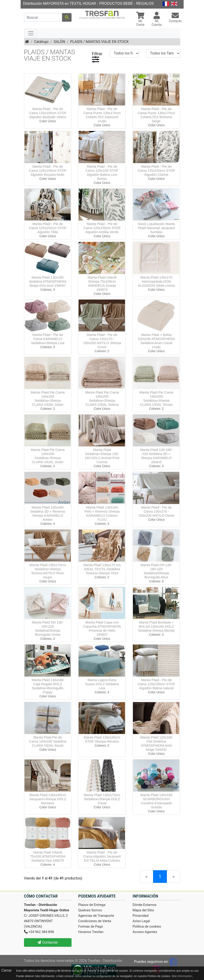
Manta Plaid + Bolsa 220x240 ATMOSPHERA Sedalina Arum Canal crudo (156, 341)
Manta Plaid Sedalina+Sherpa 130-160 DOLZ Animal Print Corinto (102, 456)
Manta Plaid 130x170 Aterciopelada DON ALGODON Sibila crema (156, 281)
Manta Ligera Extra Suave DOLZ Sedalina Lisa (102, 684)
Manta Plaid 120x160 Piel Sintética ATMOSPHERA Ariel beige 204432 (156, 743)
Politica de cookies (147, 926)
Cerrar (6, 970)
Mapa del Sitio (143, 910)
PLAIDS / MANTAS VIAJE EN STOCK (100, 42)
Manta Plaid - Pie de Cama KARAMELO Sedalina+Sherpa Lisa (48, 339)
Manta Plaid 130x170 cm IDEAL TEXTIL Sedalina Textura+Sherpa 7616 (102, 569)
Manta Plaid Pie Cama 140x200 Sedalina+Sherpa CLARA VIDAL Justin (48, 456)
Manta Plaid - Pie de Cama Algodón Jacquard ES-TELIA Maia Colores (102, 856)
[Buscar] (43, 17)
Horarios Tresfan (91, 932)
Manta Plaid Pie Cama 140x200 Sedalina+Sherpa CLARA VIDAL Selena (102, 398)
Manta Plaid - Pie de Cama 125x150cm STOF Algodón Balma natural (156, 684)
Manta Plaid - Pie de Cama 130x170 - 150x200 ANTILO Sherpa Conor (102, 341)
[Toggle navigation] (31, 33)
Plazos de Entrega (92, 905)
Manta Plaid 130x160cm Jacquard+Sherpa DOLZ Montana (48, 799)
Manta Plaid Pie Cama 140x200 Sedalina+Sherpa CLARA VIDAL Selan (48, 398)
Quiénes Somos (90, 910)
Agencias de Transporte (96, 916)
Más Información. (182, 976)
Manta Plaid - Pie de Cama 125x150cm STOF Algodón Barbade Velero (48, 113)
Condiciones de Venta (95, 921)
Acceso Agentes (145, 932)
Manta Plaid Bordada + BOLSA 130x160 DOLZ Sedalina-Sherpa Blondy (156, 626)
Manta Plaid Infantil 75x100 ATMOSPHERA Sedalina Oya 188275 (48, 856)
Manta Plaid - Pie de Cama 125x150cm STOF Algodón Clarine (156, 170)
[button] (140, 20)
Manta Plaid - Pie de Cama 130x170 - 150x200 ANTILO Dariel (156, 511)
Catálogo (41, 42)
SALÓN (59, 42)
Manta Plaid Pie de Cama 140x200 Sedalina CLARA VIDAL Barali (48, 741)
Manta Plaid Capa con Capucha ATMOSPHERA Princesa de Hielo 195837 (102, 628)
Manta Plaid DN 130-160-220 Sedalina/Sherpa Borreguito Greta (48, 628)
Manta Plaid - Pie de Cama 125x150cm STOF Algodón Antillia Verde (102, 228)
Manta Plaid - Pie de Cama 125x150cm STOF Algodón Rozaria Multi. (48, 170)
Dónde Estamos (145, 905)
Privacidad (141, 916)
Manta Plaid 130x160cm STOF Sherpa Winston (102, 739)
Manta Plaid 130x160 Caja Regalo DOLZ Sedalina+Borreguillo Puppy (48, 686)
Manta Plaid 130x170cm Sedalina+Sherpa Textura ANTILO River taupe (48, 571)
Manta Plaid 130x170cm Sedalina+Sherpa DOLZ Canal (102, 799)
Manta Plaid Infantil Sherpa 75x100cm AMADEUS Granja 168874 (102, 283)
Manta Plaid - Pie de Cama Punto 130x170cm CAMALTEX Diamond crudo (102, 115)
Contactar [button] (48, 942)
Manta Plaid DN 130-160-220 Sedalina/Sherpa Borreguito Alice (156, 571)
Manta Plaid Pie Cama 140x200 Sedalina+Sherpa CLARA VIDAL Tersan (156, 398)
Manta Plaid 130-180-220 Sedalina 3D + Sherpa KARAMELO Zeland (156, 456)
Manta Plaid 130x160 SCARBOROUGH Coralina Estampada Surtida (156, 801)
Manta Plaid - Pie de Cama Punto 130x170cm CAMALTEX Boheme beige (156, 115)
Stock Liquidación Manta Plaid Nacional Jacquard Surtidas (156, 228)
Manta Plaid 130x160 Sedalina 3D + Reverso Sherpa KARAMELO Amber (48, 513)
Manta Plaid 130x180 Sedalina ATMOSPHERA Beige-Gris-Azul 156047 (48, 281)
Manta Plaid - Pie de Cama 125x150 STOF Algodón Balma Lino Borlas (102, 172)
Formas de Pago (91, 926)
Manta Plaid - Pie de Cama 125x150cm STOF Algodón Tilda (48, 228)
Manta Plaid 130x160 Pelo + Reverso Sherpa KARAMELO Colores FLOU (102, 513)
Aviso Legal (141, 921)
